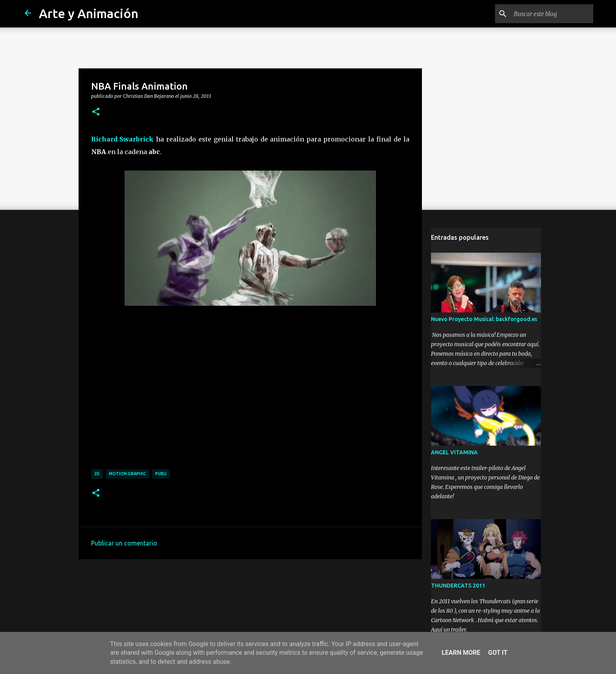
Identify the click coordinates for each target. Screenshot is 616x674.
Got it (498, 653)
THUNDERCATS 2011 (458, 586)
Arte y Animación (89, 13)
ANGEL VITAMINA (454, 452)
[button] (96, 112)
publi (161, 474)
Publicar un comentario (124, 543)
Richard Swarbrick (123, 139)
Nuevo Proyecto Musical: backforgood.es (484, 319)
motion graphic (127, 474)
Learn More (461, 653)
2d (97, 474)
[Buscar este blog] (552, 14)
